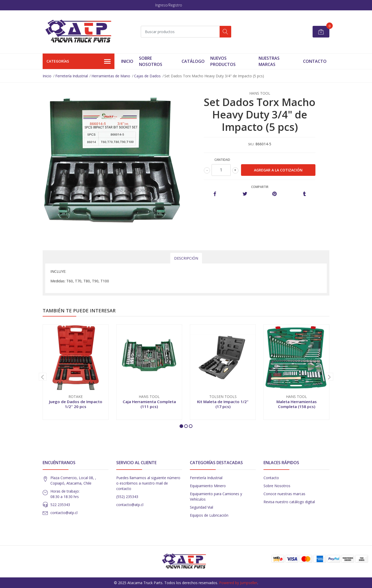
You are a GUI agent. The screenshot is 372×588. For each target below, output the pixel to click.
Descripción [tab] (186, 258)
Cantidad (222, 160)
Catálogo (193, 61)
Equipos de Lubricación (209, 515)
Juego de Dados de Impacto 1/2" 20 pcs (76, 404)
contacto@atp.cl (64, 513)
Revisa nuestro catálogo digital (289, 502)
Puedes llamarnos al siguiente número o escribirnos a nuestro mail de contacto (148, 483)
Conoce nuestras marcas (284, 494)
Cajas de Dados (147, 76)
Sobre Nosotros (151, 61)
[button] (181, 426)
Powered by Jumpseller (238, 583)
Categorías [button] (79, 62)
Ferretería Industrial (72, 76)
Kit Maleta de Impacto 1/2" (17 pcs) (223, 404)
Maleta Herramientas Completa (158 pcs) (297, 404)
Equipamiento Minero (208, 486)
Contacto (315, 61)
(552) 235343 (127, 497)
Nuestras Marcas (269, 61)
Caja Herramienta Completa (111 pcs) (149, 404)
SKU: (251, 144)
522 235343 (60, 505)
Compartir (260, 187)
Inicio (127, 61)
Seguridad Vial (202, 507)
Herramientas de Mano (111, 76)
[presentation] (43, 377)
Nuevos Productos (223, 61)
